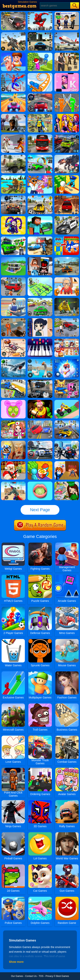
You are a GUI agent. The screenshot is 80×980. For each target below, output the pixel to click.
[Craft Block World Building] (13, 258)
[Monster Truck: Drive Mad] (67, 401)
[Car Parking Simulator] (13, 279)
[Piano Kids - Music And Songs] (40, 340)
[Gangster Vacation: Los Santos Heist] (13, 238)
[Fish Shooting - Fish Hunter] (13, 360)
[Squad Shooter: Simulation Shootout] (13, 33)
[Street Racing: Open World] (67, 258)
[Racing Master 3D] (13, 95)
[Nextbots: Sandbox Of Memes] (13, 115)
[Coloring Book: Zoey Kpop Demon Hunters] (40, 320)
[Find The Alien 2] (67, 13)
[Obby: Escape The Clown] (13, 136)
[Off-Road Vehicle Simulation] (67, 320)
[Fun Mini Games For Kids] (40, 177)
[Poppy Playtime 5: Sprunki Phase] (13, 217)
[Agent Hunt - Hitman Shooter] (67, 54)
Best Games (63, 976)
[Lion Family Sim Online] (13, 177)
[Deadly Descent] (40, 422)
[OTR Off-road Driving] (67, 197)
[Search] (55, 6)
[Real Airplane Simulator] (67, 33)
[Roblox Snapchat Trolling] (40, 258)
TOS (41, 976)
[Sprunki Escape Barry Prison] (67, 381)
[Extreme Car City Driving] (40, 299)
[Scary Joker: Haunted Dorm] (40, 401)
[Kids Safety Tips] (13, 54)
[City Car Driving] (13, 197)
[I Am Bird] (67, 360)
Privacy (49, 976)
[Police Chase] (13, 13)
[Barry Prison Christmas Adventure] (13, 463)
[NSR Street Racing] (67, 136)
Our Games (17, 976)
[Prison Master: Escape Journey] (13, 320)
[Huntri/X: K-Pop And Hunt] (67, 115)
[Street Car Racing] (40, 95)
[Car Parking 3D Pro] (13, 381)
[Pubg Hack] (40, 115)
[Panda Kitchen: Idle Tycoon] (40, 463)
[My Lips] (40, 483)
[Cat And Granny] (67, 279)
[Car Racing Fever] (40, 442)
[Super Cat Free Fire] (13, 483)
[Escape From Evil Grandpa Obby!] (13, 442)
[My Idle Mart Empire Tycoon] (40, 54)
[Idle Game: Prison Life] (67, 177)
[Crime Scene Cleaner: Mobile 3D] (67, 299)
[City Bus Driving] (40, 136)
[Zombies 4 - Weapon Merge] (40, 279)
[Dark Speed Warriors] (40, 156)
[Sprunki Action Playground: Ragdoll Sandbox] (67, 95)
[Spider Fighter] (40, 13)
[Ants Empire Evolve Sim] (13, 340)
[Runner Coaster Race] (40, 74)
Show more (16, 962)
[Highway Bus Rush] (40, 381)
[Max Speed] (67, 422)
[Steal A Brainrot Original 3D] (67, 238)
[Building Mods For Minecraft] (40, 217)
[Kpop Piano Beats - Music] (67, 74)
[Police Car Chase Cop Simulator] (67, 217)
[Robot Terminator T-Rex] (67, 156)
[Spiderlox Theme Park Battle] (13, 74)
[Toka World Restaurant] (67, 483)
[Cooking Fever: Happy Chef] (67, 340)
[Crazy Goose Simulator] (40, 360)
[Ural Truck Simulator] (13, 156)
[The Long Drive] (40, 197)
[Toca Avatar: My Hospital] (13, 422)
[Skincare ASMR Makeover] (13, 401)
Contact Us (31, 976)
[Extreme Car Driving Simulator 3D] (40, 33)
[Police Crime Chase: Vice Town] (67, 442)
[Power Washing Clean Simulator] (40, 238)
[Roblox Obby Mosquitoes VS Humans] (67, 463)
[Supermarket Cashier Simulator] (13, 299)
